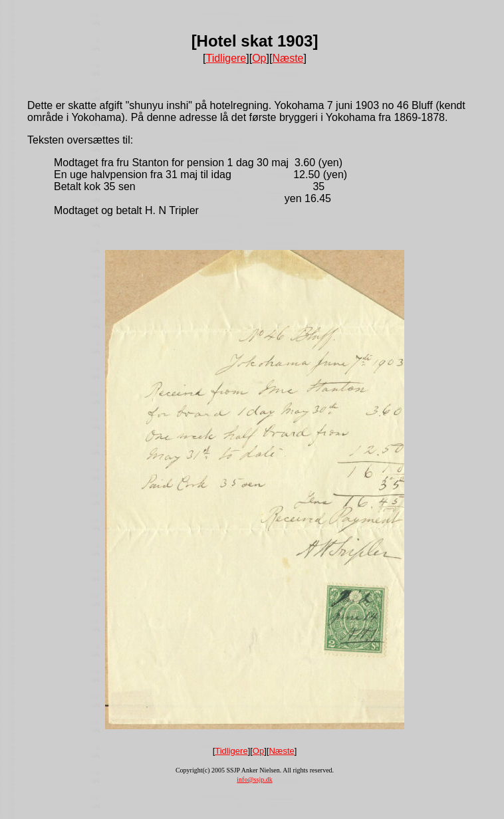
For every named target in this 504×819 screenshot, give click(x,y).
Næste (288, 58)
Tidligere (226, 58)
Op (259, 58)
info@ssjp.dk (254, 779)
